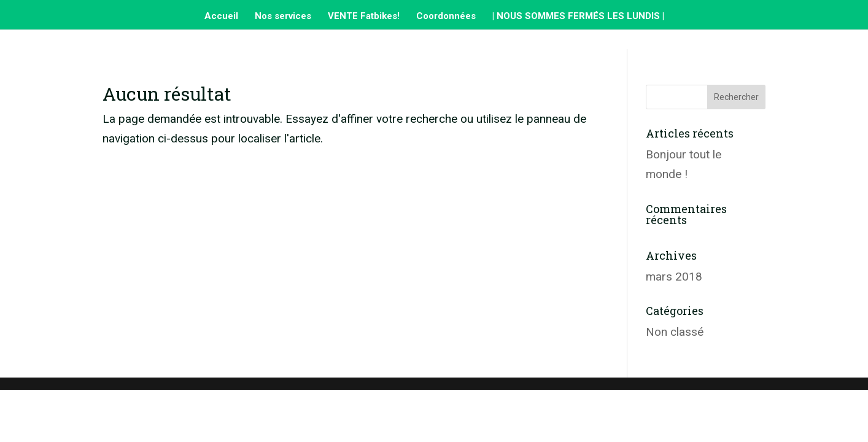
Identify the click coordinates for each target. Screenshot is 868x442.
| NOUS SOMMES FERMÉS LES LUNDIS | (578, 17)
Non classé (675, 332)
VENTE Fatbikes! (364, 17)
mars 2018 (674, 277)
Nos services (283, 17)
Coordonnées (446, 17)
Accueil (221, 17)
